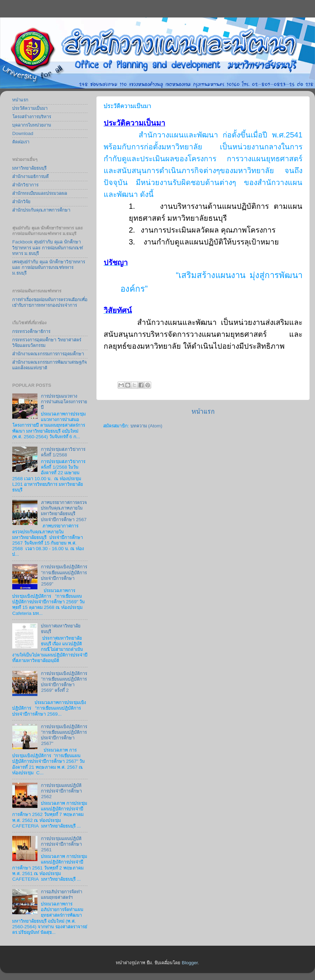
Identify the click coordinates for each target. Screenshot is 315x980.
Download (23, 133)
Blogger (190, 963)
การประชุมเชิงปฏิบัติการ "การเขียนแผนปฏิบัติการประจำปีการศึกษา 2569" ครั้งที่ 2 (64, 682)
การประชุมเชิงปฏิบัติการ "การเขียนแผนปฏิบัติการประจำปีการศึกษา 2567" (64, 735)
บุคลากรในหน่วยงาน (32, 125)
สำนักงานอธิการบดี (30, 176)
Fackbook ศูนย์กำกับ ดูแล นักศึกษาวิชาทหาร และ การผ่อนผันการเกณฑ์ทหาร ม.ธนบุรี (48, 247)
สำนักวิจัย (21, 202)
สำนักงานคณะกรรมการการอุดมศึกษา (48, 354)
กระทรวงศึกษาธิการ (31, 331)
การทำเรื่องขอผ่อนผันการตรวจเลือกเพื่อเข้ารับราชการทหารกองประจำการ (50, 302)
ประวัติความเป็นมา (30, 108)
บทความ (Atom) (146, 426)
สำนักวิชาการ (25, 185)
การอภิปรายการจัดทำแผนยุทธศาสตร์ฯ (62, 894)
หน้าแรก (203, 411)
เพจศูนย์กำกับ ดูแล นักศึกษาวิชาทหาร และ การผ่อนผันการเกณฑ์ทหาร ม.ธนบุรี (49, 267)
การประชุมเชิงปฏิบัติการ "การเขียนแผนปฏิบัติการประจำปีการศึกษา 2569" (64, 575)
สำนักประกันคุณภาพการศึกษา (41, 210)
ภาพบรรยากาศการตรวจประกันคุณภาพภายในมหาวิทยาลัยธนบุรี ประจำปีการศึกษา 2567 (64, 511)
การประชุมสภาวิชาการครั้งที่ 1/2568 (63, 452)
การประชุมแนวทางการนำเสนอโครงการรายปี (64, 402)
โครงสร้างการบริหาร (32, 117)
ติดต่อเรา (21, 142)
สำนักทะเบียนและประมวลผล (40, 193)
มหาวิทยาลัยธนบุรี (29, 168)
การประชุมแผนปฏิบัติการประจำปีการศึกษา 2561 (61, 844)
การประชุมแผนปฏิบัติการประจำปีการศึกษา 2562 (61, 791)
